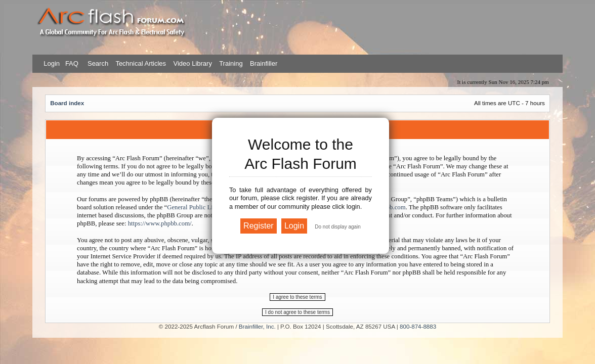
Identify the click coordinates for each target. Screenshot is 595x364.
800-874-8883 (418, 326)
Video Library (193, 63)
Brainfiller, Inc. (257, 326)
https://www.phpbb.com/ (160, 223)
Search (97, 63)
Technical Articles (141, 63)
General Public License (197, 207)
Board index (67, 103)
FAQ (71, 63)
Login (52, 63)
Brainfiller (264, 63)
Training (231, 63)
